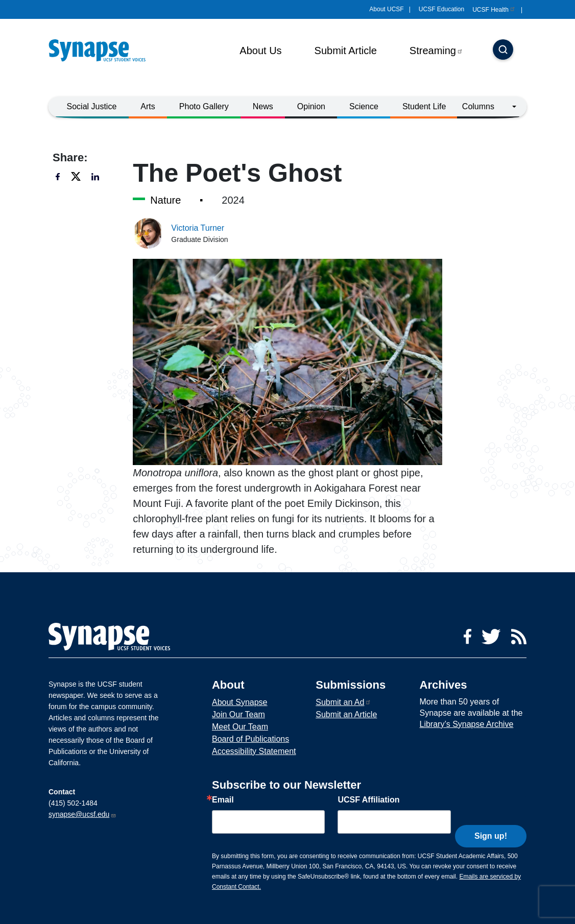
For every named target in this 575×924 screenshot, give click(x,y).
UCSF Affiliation (368, 800)
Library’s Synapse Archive (467, 724)
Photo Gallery (204, 106)
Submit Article (346, 51)
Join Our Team (238, 714)
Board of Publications (250, 739)
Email (223, 800)
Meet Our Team (240, 727)
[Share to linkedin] (96, 176)
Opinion (311, 106)
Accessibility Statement (254, 751)
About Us (260, 51)
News (263, 106)
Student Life (424, 106)
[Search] (503, 51)
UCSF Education (441, 9)
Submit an (343, 702)
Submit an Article (346, 714)
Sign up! (491, 820)
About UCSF (386, 9)
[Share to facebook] (61, 176)
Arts (148, 106)
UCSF (494, 10)
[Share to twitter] (76, 176)
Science (364, 106)
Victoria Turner (198, 228)
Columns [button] (478, 106)
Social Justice (92, 106)
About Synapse (240, 702)
